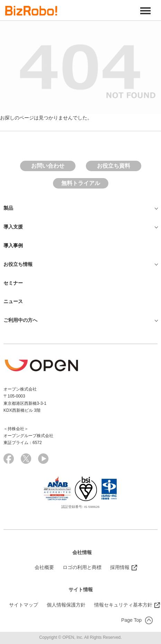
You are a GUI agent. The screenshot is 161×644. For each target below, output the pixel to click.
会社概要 (44, 567)
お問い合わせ (48, 166)
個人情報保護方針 (66, 605)
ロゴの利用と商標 (82, 567)
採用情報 (120, 567)
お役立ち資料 (114, 166)
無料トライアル (81, 183)
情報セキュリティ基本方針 (123, 605)
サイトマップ (24, 605)
